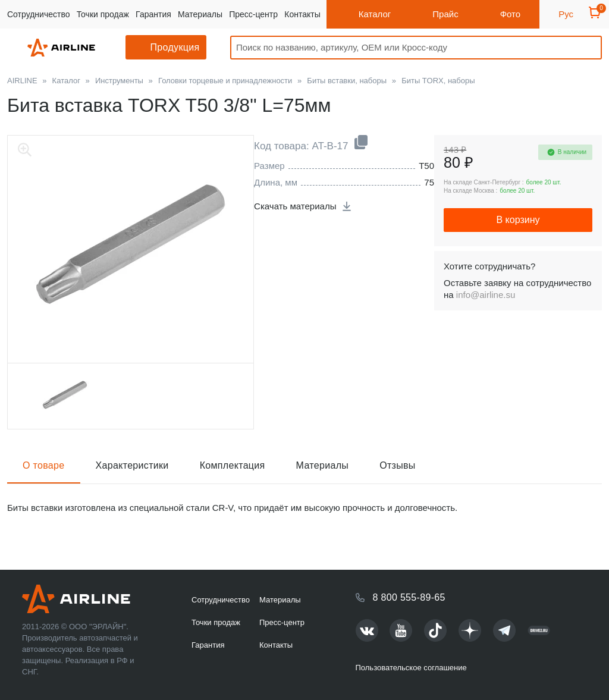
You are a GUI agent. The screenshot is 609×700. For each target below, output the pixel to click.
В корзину (518, 220)
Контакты (302, 14)
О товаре (44, 465)
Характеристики (132, 465)
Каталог (375, 14)
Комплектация (233, 465)
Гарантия (153, 14)
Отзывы (398, 465)
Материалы (200, 14)
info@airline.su (486, 295)
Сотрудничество (38, 14)
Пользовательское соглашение (411, 668)
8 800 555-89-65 (409, 597)
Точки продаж (103, 14)
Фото (510, 14)
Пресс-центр (253, 14)
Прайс (445, 14)
